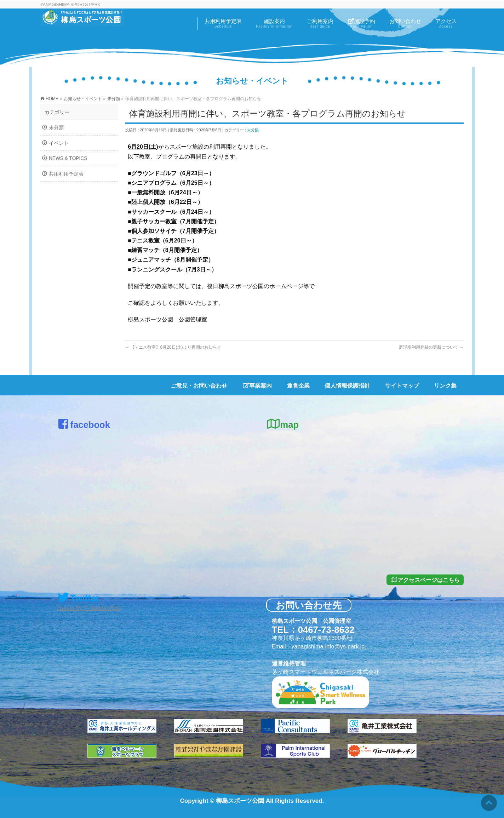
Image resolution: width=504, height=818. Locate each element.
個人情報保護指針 (347, 386)
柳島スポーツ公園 (240, 801)
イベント (59, 143)
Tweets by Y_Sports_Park (89, 608)
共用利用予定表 (66, 174)
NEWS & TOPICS (68, 158)
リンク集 (445, 386)
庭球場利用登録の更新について (431, 347)
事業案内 (257, 386)
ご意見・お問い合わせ (199, 386)
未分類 (253, 130)
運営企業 (298, 386)
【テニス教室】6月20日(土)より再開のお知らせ (173, 347)
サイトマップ (402, 386)
